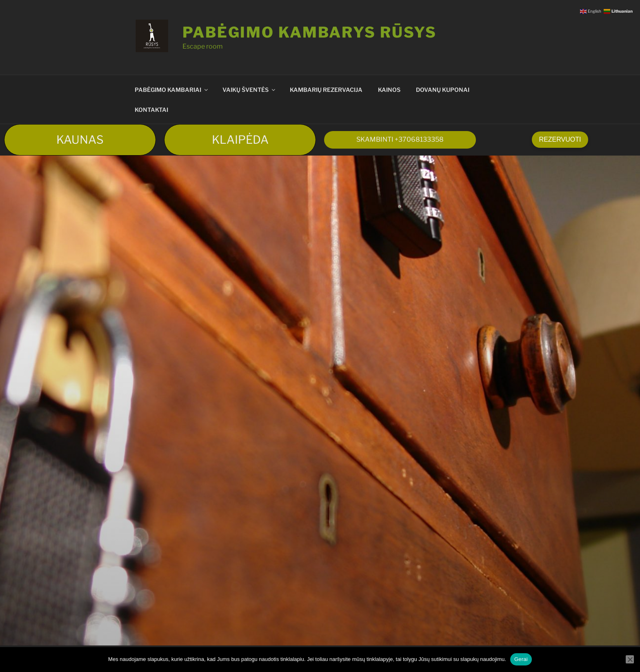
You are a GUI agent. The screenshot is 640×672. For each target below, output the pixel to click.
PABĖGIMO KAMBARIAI (172, 90)
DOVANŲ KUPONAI (443, 90)
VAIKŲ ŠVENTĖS (249, 90)
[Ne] (630, 659)
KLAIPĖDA (240, 140)
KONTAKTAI (151, 110)
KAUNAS (80, 140)
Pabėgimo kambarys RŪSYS (310, 32)
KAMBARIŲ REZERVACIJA (326, 90)
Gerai (521, 659)
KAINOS (389, 90)
